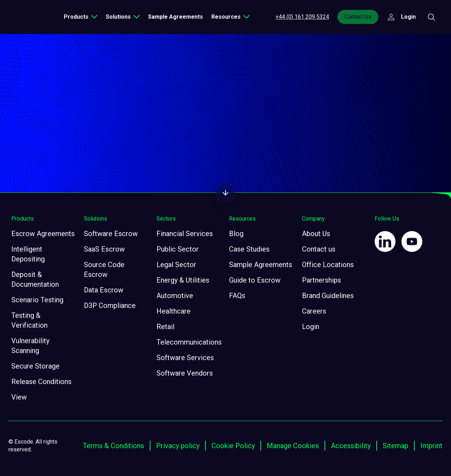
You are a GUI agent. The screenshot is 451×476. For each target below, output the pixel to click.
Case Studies (249, 249)
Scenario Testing (37, 300)
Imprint (431, 446)
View (19, 397)
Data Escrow (104, 290)
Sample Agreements (175, 17)
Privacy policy (178, 446)
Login (311, 327)
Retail (165, 327)
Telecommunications (189, 342)
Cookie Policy (233, 446)
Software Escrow (111, 234)
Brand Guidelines (328, 296)
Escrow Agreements (43, 234)
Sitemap (396, 446)
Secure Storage (35, 366)
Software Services (185, 358)
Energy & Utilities (183, 280)
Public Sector (178, 249)
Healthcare (174, 311)
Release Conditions (41, 382)
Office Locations (328, 265)
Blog (236, 234)
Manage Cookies (293, 446)
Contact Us (358, 17)
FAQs (237, 296)
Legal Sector (176, 265)
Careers (314, 311)
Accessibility (351, 446)
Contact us (319, 249)
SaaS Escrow (104, 249)
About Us (316, 234)
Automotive (175, 296)
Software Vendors (185, 373)
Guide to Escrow (255, 280)
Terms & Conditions (113, 446)
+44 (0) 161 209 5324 (302, 17)
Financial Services (185, 234)
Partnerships (322, 280)
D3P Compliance (110, 305)
